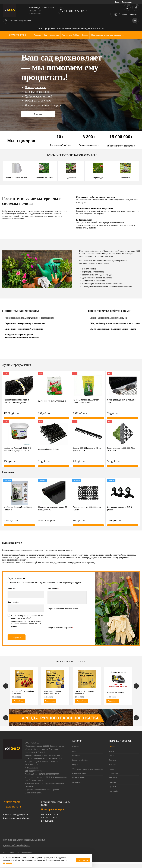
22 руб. (44, 463)
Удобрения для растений (38, 96)
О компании (114, 776)
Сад (74, 754)
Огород (75, 767)
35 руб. (113, 415)
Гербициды (98, 177)
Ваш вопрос (53, 589)
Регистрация (127, 2)
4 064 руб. (11, 522)
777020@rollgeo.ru (19, 817)
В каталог (38, 114)
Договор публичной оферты (17, 848)
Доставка (113, 763)
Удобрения (71, 177)
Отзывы (112, 758)
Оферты (33, 616)
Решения (76, 749)
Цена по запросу (54, 524)
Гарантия (113, 785)
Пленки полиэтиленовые (17, 177)
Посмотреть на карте (53, 812)
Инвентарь (125, 177)
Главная (112, 749)
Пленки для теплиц (36, 87)
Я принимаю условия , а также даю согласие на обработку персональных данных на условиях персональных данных (28, 621)
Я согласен (83, 860)
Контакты (113, 767)
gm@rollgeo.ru (23, 821)
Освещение (77, 785)
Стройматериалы (79, 776)
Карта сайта (114, 794)
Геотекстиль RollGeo (80, 763)
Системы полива (79, 780)
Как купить (113, 780)
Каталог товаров (17, 35)
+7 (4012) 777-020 (12, 805)
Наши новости (65, 662)
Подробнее (18, 702)
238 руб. (10, 463)
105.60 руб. (11, 415)
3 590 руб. (80, 415)
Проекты (112, 789)
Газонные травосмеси (37, 92)
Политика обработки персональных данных (24, 842)
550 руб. (45, 415)
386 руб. (79, 522)
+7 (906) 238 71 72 (12, 809)
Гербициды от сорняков (38, 101)
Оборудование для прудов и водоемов (88, 771)
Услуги (81, 662)
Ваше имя (12, 589)
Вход (117, 2)
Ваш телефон (14, 602)
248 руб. (79, 463)
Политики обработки (20, 624)
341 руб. (113, 463)
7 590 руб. (114, 522)
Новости (112, 771)
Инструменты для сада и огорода (43, 105)
